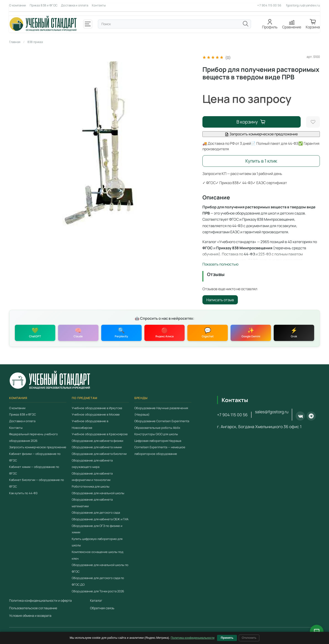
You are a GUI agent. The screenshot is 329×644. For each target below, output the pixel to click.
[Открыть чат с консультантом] (317, 632)
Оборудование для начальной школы (98, 493)
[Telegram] (311, 416)
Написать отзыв (220, 300)
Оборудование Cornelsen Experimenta (162, 421)
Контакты (99, 5)
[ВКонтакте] (300, 416)
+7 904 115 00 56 (269, 5)
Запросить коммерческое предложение (261, 134)
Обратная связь (102, 608)
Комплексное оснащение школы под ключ (98, 555)
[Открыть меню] (88, 24)
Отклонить (249, 638)
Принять (227, 638)
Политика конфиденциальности (193, 638)
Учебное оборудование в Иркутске (97, 408)
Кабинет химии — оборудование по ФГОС (34, 470)
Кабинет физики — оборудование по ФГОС (35, 457)
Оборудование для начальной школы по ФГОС (100, 568)
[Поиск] (246, 24)
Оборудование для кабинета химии (97, 447)
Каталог (96, 600)
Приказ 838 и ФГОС (44, 5)
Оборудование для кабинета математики (92, 503)
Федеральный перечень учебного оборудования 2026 (33, 438)
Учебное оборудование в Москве (96, 415)
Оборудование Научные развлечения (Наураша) (161, 411)
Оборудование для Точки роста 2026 (98, 591)
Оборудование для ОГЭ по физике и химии (97, 529)
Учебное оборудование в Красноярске (100, 434)
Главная (15, 42)
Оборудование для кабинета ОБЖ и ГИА (100, 519)
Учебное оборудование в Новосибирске (90, 424)
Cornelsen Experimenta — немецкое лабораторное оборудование (160, 451)
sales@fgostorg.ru (272, 412)
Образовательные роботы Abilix (157, 428)
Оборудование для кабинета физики (97, 441)
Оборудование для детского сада (96, 513)
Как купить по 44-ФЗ (23, 493)
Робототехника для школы (91, 486)
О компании (18, 5)
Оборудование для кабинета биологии (99, 454)
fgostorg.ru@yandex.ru (303, 5)
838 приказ (35, 42)
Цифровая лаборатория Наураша (158, 441)
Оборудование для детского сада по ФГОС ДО (98, 581)
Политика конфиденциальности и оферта (40, 600)
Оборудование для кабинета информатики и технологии (92, 477)
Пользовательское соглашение (33, 608)
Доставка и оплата (75, 5)
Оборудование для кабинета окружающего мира (92, 464)
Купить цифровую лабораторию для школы (97, 542)
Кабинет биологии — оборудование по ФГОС (37, 483)
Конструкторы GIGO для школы (156, 434)
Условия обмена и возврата (30, 616)
